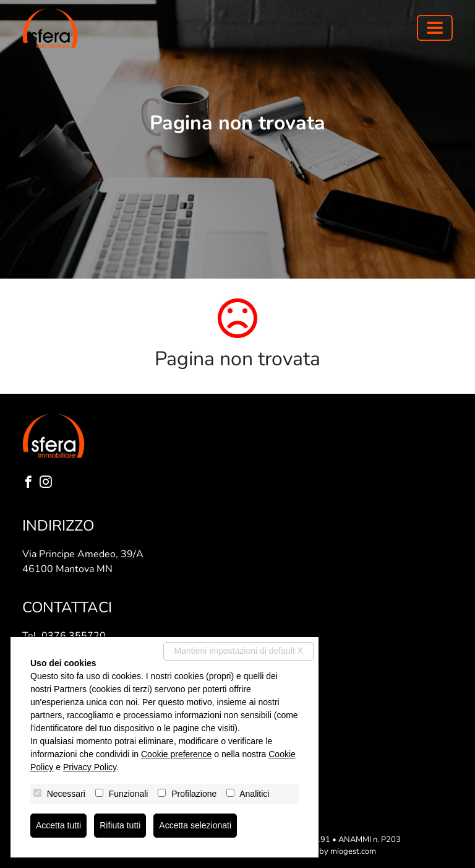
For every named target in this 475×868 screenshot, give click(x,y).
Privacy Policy (90, 767)
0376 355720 (74, 636)
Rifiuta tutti (120, 825)
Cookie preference (176, 754)
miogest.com (353, 851)
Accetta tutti (58, 825)
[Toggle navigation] (435, 28)
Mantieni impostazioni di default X (238, 651)
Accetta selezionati (195, 825)
